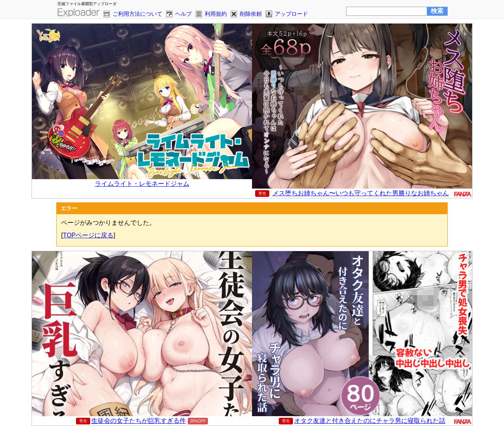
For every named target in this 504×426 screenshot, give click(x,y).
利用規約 (216, 14)
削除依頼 (251, 14)
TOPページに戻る (88, 235)
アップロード (291, 14)
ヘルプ (183, 14)
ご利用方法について (137, 14)
